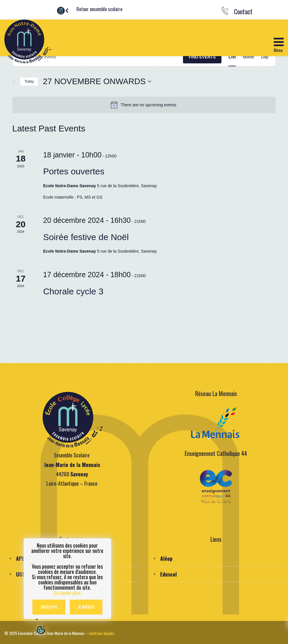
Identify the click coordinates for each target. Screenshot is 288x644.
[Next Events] (14, 82)
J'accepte (49, 607)
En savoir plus (67, 593)
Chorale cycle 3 (73, 291)
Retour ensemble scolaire (99, 9)
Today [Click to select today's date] (29, 81)
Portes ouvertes (74, 171)
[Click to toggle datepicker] (97, 81)
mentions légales (102, 633)
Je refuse (86, 607)
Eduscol (169, 574)
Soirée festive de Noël (86, 237)
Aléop (166, 558)
